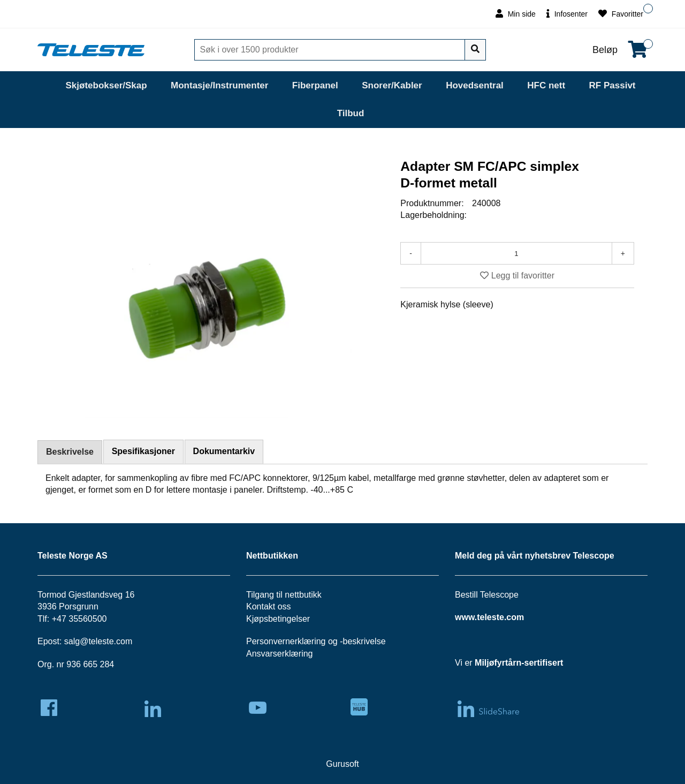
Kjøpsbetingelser (278, 619)
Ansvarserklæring (279, 654)
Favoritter (621, 14)
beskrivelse (364, 641)
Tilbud (351, 113)
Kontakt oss (269, 606)
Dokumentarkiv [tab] (224, 451)
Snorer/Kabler (392, 85)
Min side (516, 14)
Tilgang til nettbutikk (284, 595)
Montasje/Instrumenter (219, 85)
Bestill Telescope (487, 595)
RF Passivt (612, 85)
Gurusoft (342, 764)
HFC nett (546, 85)
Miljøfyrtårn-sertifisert (519, 663)
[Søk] (331, 50)
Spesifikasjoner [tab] (143, 451)
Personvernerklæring (286, 641)
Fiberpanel (315, 85)
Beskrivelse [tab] (70, 452)
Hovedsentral (475, 85)
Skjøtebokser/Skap (106, 85)
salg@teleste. (90, 641)
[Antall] (516, 253)
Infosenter (567, 14)
